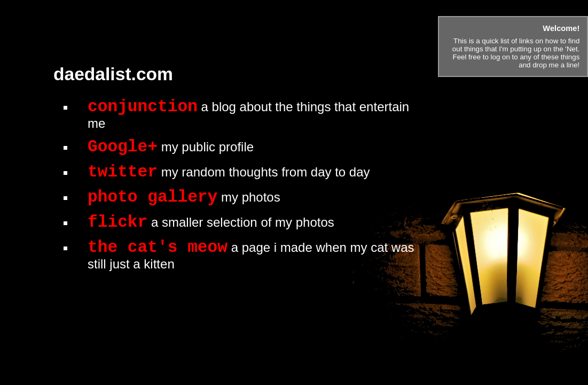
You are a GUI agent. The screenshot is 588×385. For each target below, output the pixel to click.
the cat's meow (158, 247)
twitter (123, 172)
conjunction (143, 107)
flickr (117, 222)
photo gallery (152, 197)
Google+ (123, 147)
